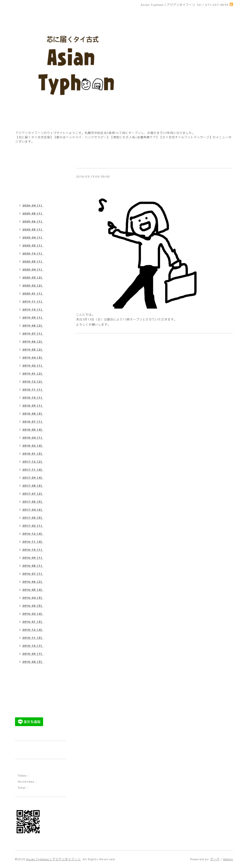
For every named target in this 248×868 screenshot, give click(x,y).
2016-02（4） (33, 614)
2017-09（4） (33, 478)
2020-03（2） (33, 278)
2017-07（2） (33, 494)
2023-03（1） (33, 246)
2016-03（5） (33, 606)
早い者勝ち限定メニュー (35, 708)
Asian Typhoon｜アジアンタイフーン (53, 859)
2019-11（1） (33, 302)
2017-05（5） (33, 502)
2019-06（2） (33, 342)
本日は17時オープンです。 (98, 182)
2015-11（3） (33, 638)
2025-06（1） (33, 221)
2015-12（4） (33, 630)
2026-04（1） (33, 205)
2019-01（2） (33, 374)
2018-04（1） (33, 438)
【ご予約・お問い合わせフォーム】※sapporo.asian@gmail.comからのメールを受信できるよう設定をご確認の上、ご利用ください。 (40, 682)
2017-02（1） (33, 526)
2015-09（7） (33, 654)
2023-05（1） (33, 229)
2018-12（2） (33, 382)
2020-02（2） (33, 286)
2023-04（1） (33, 237)
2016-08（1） (33, 566)
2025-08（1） (33, 213)
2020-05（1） (33, 262)
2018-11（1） (33, 390)
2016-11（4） (33, 542)
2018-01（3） (33, 454)
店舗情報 (24, 169)
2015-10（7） (33, 646)
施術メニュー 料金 (31, 178)
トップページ (27, 160)
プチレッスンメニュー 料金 (37, 187)
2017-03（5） (33, 518)
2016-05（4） (33, 590)
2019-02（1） (33, 366)
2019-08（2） (33, 326)
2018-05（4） (33, 430)
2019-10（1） (33, 310)
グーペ (215, 859)
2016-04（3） (33, 598)
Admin (228, 859)
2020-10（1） (33, 254)
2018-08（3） (33, 414)
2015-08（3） (33, 662)
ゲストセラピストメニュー (36, 700)
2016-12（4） (33, 534)
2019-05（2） (33, 350)
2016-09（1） (33, 558)
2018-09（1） (33, 406)
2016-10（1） (33, 550)
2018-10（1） (33, 398)
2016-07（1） (33, 574)
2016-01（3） (33, 622)
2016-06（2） (33, 582)
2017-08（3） (33, 486)
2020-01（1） (33, 294)
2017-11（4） (33, 470)
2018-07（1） (33, 422)
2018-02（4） (33, 446)
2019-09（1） (33, 318)
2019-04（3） (33, 358)
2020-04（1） (33, 270)
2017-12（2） (33, 462)
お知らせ (24, 195)
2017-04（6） (33, 510)
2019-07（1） (33, 334)
